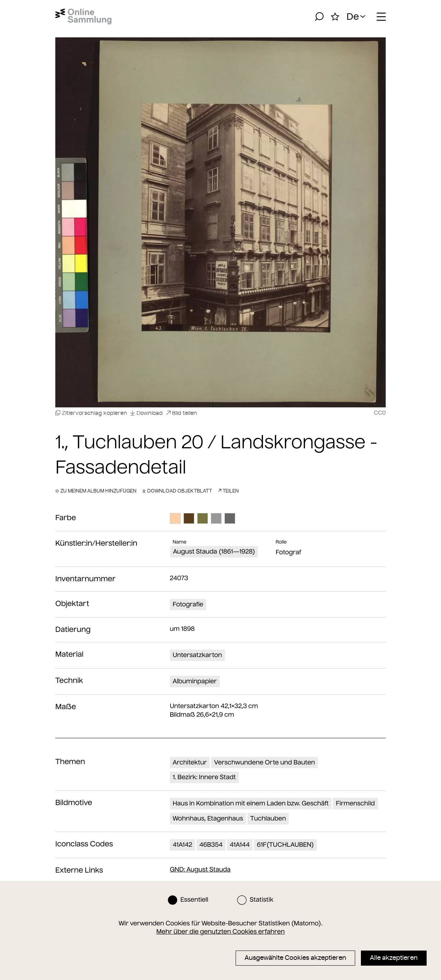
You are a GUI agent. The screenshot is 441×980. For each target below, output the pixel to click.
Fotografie (188, 604)
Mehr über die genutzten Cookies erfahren (220, 932)
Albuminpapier (195, 681)
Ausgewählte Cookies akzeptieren (295, 958)
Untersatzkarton (197, 655)
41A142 (182, 845)
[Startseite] (83, 17)
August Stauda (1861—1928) (214, 551)
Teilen (228, 491)
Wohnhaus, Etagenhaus (208, 818)
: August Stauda (200, 869)
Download (146, 413)
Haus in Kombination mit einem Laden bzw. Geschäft (251, 803)
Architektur (190, 762)
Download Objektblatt (177, 491)
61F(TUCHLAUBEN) (285, 845)
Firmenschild (355, 803)
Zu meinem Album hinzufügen (96, 491)
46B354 (211, 845)
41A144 (240, 845)
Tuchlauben (268, 818)
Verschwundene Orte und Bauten (264, 762)
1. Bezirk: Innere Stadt (204, 777)
